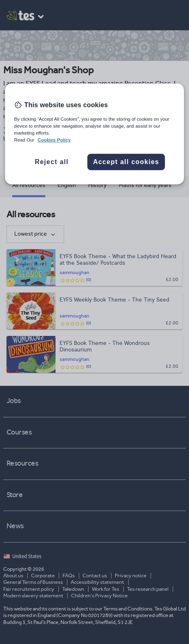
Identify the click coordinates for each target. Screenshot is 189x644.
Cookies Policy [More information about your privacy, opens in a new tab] (54, 140)
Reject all (52, 162)
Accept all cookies (126, 162)
